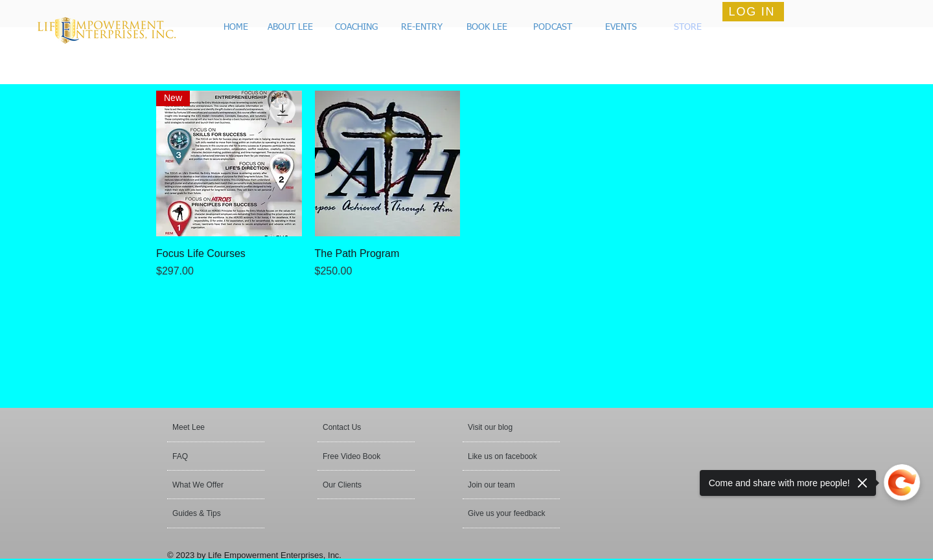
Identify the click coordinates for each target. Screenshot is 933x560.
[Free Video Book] (360, 456)
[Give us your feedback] (508, 513)
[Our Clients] (358, 485)
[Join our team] (503, 485)
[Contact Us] (353, 427)
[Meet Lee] (222, 427)
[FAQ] (210, 456)
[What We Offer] (207, 485)
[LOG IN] (753, 12)
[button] (485, 28)
